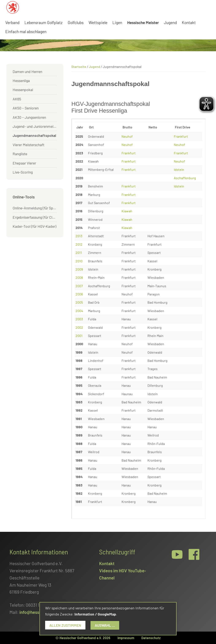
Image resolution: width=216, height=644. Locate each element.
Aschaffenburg (185, 178)
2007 (79, 286)
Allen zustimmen (65, 625)
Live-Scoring (23, 172)
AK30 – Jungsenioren (29, 117)
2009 (79, 269)
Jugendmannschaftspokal (34, 135)
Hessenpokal (23, 90)
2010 (79, 261)
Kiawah (127, 211)
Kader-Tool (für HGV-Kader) (34, 226)
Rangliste (20, 154)
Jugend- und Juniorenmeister (35, 126)
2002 (79, 327)
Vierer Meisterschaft (28, 145)
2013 (79, 236)
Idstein (179, 169)
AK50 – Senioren (26, 108)
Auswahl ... (105, 625)
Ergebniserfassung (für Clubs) (35, 217)
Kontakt (107, 563)
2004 (79, 311)
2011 (79, 253)
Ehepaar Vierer (24, 163)
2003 (79, 319)
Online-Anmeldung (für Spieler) (35, 208)
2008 (79, 277)
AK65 (17, 99)
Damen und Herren (27, 71)
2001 (79, 336)
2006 (79, 294)
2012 (79, 244)
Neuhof (127, 136)
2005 (79, 302)
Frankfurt (181, 136)
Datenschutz (151, 638)
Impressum (126, 638)
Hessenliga (21, 81)
